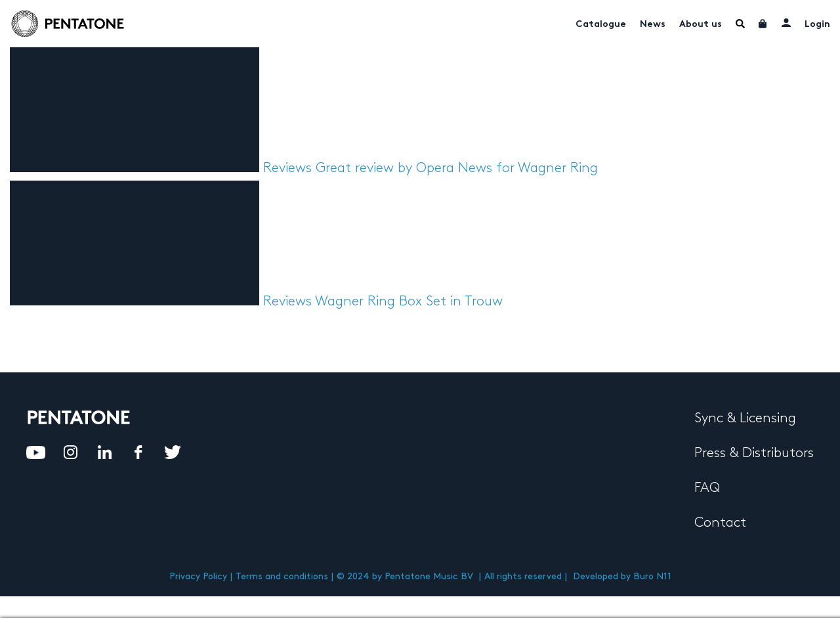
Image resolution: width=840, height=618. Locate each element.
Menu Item (740, 24)
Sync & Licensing (745, 418)
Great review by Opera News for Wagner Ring (457, 168)
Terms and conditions (282, 576)
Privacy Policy (198, 576)
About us (701, 25)
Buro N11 (652, 576)
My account (786, 22)
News (653, 25)
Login (817, 25)
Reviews (287, 168)
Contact (720, 523)
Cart (763, 24)
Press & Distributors (754, 453)
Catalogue (601, 25)
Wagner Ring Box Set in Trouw (409, 301)
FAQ (707, 488)
